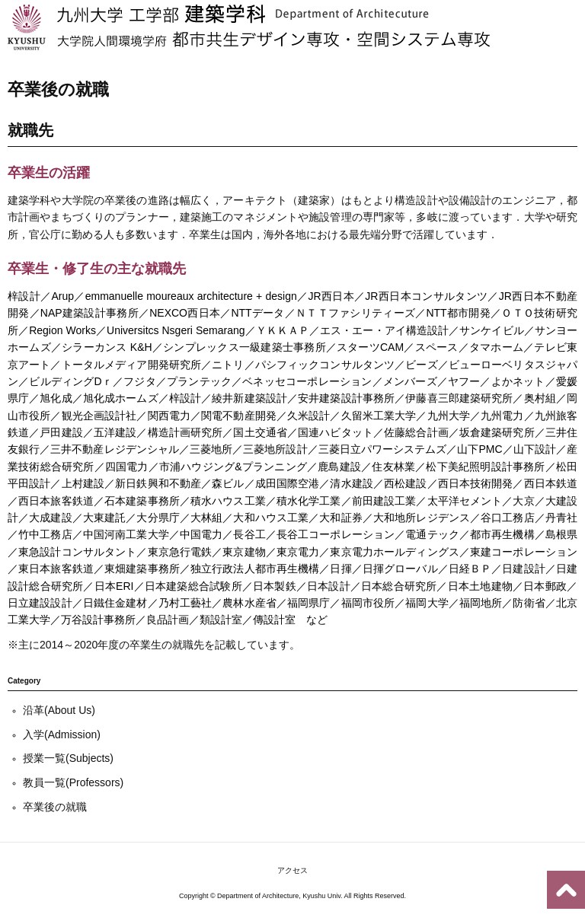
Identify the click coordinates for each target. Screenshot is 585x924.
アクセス (292, 870)
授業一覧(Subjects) (68, 758)
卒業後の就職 (55, 807)
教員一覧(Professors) (73, 782)
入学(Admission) (62, 734)
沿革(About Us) (59, 710)
